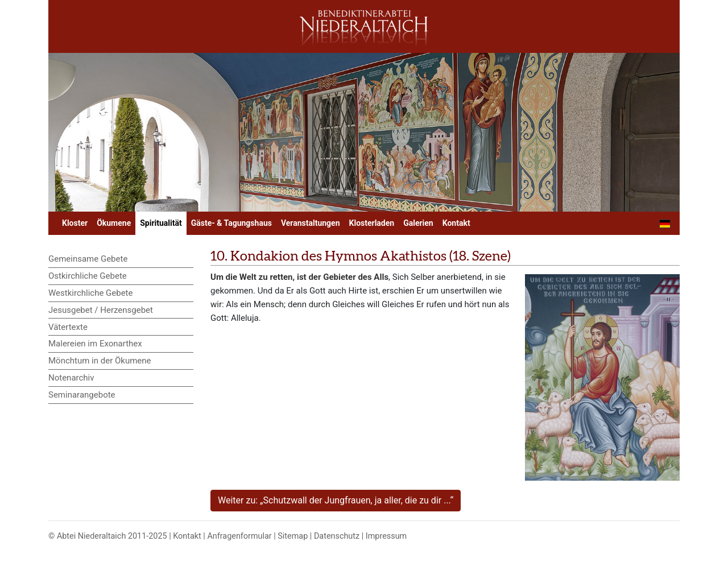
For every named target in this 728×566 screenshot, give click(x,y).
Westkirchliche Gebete (90, 293)
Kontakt (456, 223)
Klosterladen (372, 223)
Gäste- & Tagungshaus (231, 223)
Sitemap (293, 536)
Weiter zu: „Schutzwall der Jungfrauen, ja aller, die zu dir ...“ (336, 500)
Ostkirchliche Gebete (88, 276)
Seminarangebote (82, 395)
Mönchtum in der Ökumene (100, 361)
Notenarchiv (71, 378)
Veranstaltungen (311, 223)
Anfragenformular (239, 536)
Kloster (75, 223)
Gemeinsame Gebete (88, 259)
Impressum (386, 536)
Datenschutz (337, 536)
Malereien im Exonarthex (95, 344)
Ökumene (114, 223)
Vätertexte (68, 327)
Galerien (418, 223)
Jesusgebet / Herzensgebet (101, 310)
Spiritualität (161, 223)
